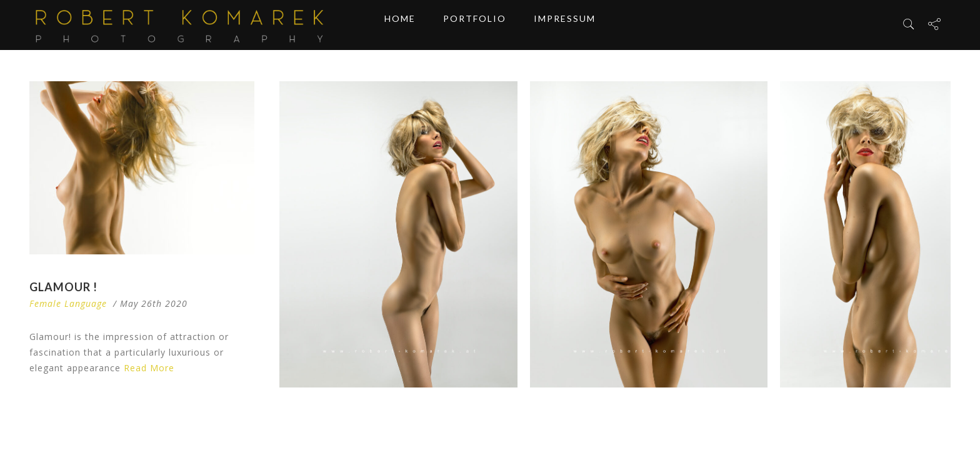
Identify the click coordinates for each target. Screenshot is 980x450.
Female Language (68, 303)
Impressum (565, 25)
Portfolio (475, 25)
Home (400, 25)
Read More (149, 368)
